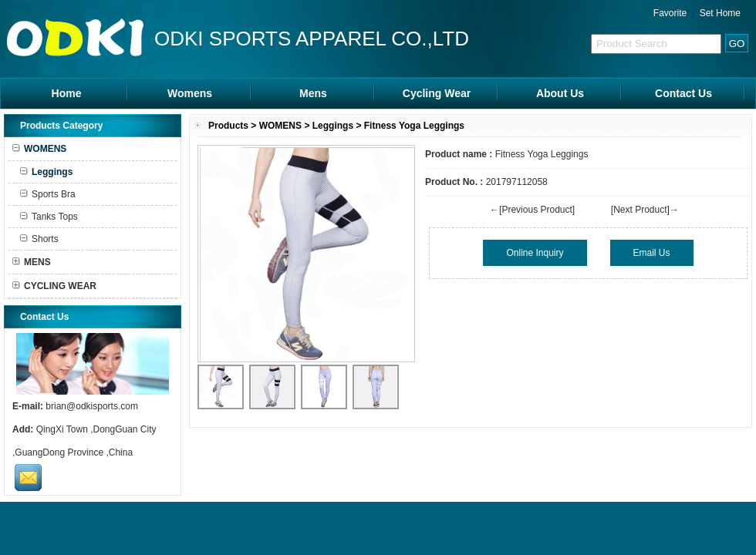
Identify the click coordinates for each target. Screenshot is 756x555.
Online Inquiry (535, 253)
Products (228, 126)
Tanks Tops (49, 217)
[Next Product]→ (645, 210)
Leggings (333, 126)
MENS (32, 262)
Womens (190, 93)
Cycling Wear (437, 93)
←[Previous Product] (532, 210)
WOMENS (280, 126)
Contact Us (683, 93)
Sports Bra (48, 194)
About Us (560, 93)
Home (67, 93)
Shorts (39, 239)
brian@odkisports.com (92, 406)
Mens (313, 93)
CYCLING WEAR (54, 286)
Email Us (652, 253)
